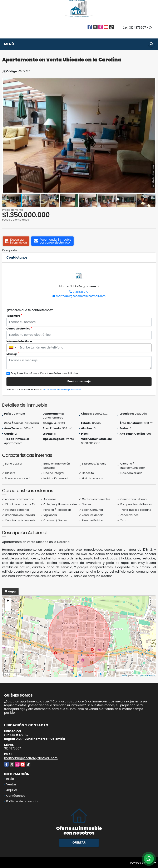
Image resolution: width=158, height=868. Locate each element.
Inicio (10, 779)
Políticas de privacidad (23, 801)
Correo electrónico (19, 329)
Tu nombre (14, 316)
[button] (152, 82)
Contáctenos (16, 796)
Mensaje (13, 354)
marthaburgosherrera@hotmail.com (81, 296)
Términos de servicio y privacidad (61, 389)
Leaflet (124, 675)
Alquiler (12, 790)
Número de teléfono (20, 341)
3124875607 (138, 28)
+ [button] (8, 601)
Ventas (11, 784)
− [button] (8, 608)
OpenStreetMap (147, 675)
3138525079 (81, 292)
